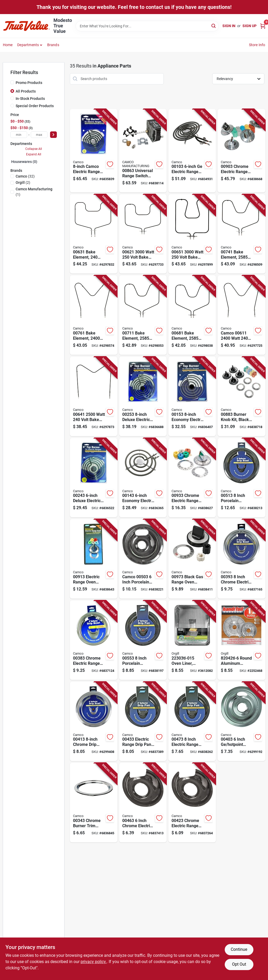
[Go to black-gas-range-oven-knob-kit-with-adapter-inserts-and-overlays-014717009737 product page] (192, 559)
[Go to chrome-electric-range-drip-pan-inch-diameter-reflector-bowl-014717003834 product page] (94, 640)
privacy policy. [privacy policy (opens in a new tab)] (94, 962)
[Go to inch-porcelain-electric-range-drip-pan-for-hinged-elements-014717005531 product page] (143, 640)
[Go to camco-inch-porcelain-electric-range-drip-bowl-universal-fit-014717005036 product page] (143, 559)
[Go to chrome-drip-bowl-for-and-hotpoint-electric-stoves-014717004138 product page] (94, 722)
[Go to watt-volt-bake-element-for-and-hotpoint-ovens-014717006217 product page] (143, 234)
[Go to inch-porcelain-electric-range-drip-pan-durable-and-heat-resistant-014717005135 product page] (241, 478)
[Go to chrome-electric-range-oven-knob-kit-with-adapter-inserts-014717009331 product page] (192, 478)
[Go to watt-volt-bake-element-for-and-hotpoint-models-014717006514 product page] (192, 234)
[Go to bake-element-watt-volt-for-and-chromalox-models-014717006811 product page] (192, 315)
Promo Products (29, 83)
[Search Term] (147, 26)
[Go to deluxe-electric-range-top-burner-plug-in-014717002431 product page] (94, 478)
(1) (34, 192)
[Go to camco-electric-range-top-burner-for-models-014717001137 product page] (94, 151)
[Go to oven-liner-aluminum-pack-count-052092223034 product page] (192, 640)
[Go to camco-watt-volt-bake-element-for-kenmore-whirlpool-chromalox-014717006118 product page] (241, 315)
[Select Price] (53, 135)
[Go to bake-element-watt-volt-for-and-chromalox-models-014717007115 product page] (143, 315)
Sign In (229, 26)
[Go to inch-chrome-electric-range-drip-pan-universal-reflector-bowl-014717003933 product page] (241, 559)
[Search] (214, 26)
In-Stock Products (30, 99)
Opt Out (239, 964)
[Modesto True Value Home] (26, 26)
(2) (23, 182)
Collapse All (34, 149)
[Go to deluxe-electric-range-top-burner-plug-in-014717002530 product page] (143, 396)
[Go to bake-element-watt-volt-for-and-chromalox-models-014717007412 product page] (241, 234)
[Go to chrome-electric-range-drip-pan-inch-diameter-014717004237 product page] (192, 803)
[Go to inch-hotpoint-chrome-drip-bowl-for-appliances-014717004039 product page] (241, 722)
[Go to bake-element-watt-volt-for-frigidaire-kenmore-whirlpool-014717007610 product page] (94, 315)
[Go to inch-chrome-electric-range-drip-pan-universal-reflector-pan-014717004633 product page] (143, 803)
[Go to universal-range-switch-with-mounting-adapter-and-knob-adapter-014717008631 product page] (143, 151)
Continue (239, 949)
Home (8, 45)
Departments (28, 45)
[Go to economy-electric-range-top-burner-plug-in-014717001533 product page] (192, 396)
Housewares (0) (24, 162)
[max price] (39, 135)
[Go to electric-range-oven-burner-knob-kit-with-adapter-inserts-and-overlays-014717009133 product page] (94, 559)
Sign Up (249, 26)
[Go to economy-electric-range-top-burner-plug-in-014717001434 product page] (143, 478)
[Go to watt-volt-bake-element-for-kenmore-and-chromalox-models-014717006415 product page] (94, 396)
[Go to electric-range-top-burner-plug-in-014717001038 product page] (192, 151)
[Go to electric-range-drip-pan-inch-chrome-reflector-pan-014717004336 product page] (143, 722)
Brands (53, 45)
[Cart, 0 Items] (263, 26)
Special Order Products (35, 106)
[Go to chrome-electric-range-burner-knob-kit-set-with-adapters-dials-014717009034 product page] (241, 151)
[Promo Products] (12, 82)
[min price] (19, 135)
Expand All (34, 154)
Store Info (257, 45)
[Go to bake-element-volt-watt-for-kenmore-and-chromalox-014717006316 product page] (94, 234)
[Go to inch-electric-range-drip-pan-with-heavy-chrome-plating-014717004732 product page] (192, 722)
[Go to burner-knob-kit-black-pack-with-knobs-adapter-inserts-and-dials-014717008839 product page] (241, 396)
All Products (26, 91)
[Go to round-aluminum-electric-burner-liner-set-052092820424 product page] (241, 640)
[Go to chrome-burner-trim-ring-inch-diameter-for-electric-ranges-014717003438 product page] (94, 803)
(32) (25, 176)
